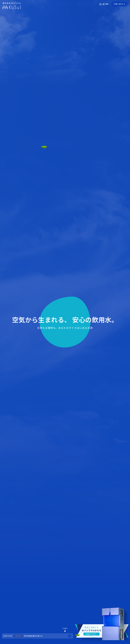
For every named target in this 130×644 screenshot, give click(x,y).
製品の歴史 (58, 4)
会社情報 (80, 4)
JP (103, 4)
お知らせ (69, 4)
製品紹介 (47, 4)
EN (107, 4)
